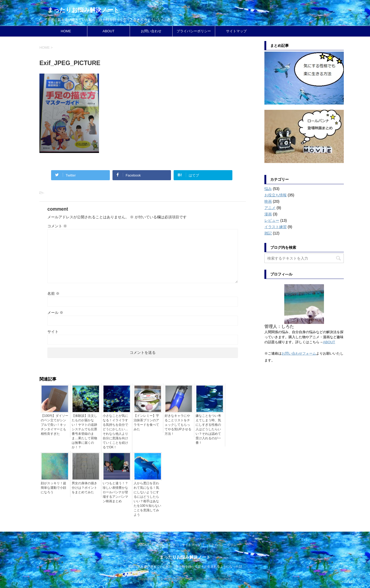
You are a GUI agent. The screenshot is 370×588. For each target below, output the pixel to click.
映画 (268, 201)
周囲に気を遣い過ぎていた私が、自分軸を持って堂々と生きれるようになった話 (185, 567)
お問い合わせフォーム (299, 353)
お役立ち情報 (276, 195)
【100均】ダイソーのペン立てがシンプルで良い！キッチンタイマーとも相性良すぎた (55, 425)
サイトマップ (236, 31)
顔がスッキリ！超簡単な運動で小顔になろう (53, 488)
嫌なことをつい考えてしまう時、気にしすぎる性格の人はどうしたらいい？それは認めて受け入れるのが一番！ (208, 429)
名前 (53, 293)
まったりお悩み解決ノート (83, 10)
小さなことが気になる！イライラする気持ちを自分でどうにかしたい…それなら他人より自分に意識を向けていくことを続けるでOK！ (115, 431)
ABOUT (109, 31)
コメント (57, 226)
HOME (66, 31)
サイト (53, 332)
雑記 (268, 233)
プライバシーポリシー (194, 31)
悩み (268, 189)
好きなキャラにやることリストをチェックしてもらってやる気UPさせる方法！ (178, 425)
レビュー (272, 220)
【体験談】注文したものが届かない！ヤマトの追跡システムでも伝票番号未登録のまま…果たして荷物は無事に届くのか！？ (84, 431)
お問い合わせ (151, 31)
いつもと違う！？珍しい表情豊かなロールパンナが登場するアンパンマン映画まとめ (115, 492)
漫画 (268, 214)
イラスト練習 (276, 227)
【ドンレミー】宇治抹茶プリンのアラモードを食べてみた (146, 422)
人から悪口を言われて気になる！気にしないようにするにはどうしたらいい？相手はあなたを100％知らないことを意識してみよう (147, 499)
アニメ (270, 208)
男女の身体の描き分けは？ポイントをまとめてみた (84, 488)
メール (55, 313)
